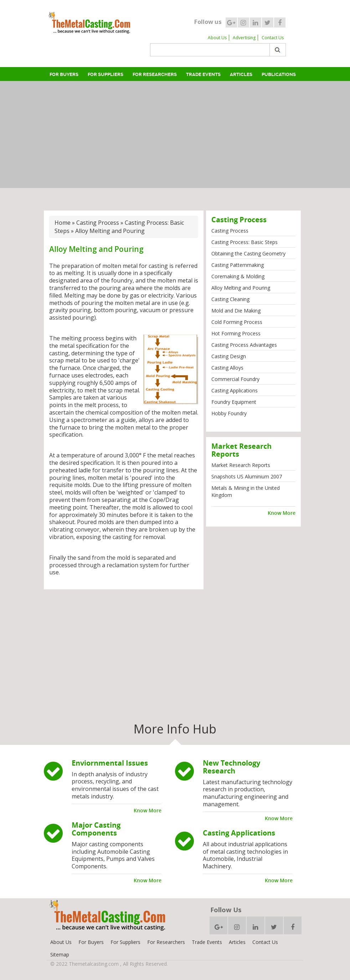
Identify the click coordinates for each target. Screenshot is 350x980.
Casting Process (98, 223)
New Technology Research (231, 767)
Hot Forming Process (236, 333)
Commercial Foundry (235, 379)
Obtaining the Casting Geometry (248, 253)
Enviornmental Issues (110, 763)
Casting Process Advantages (244, 345)
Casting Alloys (227, 368)
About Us (217, 38)
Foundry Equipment (234, 402)
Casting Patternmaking (238, 265)
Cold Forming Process (237, 322)
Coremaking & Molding (238, 276)
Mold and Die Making (236, 311)
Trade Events (203, 74)
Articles (241, 74)
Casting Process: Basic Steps (245, 242)
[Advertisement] (176, 134)
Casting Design (229, 356)
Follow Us (226, 910)
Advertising (244, 38)
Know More (282, 513)
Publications (279, 74)
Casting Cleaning (230, 299)
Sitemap (60, 954)
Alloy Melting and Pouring (241, 288)
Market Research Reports (241, 465)
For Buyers (64, 74)
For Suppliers (105, 74)
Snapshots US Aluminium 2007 (247, 476)
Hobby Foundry (229, 413)
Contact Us (273, 38)
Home (63, 223)
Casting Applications (235, 390)
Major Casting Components (96, 829)
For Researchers (155, 74)
